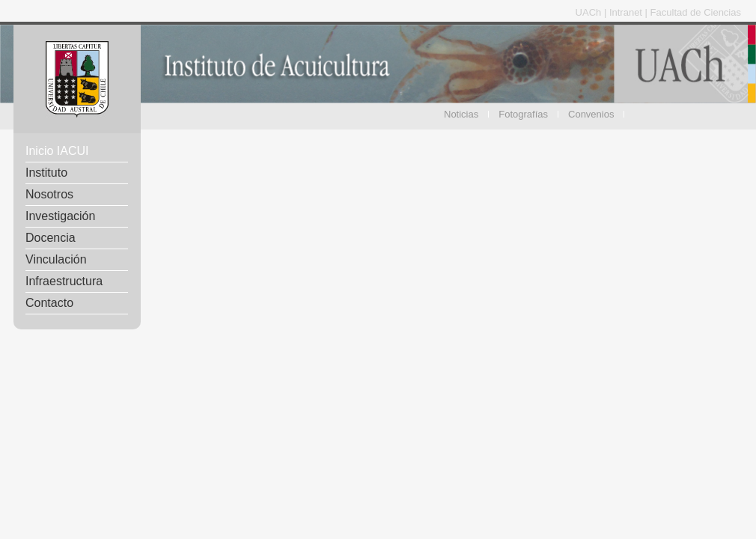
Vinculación (56, 259)
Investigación (60, 216)
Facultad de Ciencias (696, 12)
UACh (590, 12)
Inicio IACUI (57, 151)
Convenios (591, 114)
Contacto (49, 303)
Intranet (627, 12)
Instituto (46, 173)
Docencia (51, 238)
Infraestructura (64, 281)
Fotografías (523, 114)
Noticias (461, 114)
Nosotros (49, 194)
